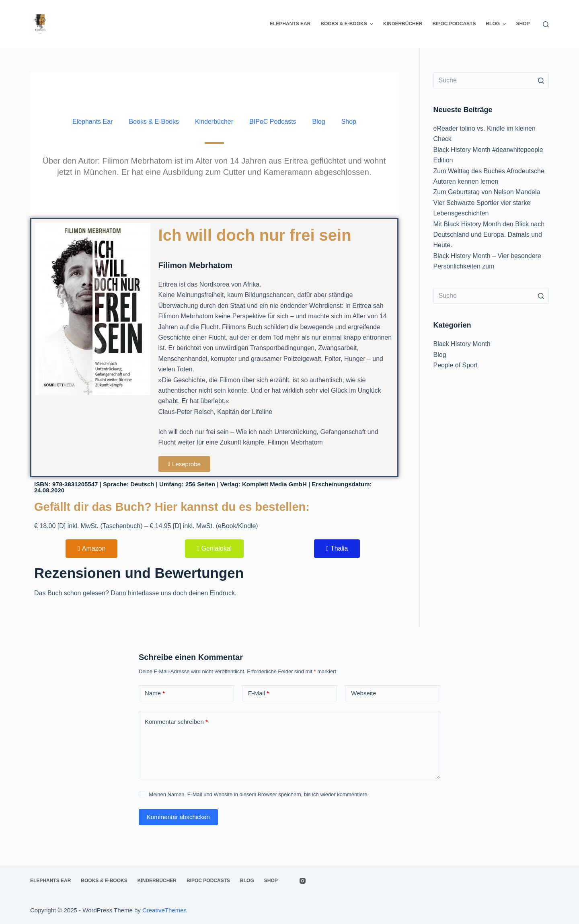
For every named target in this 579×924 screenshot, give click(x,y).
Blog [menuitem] (497, 24)
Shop (349, 122)
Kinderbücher (214, 122)
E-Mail (259, 694)
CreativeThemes (164, 910)
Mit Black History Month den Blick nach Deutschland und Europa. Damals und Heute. (489, 235)
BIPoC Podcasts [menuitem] (454, 24)
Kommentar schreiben (176, 722)
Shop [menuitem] (523, 24)
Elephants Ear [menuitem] (290, 24)
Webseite (363, 693)
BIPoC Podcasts (273, 122)
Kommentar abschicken (178, 817)
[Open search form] (546, 24)
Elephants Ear (93, 122)
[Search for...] (491, 80)
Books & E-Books (154, 122)
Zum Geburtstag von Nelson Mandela (487, 192)
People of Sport (456, 365)
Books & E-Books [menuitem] (348, 24)
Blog (319, 122)
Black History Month (462, 344)
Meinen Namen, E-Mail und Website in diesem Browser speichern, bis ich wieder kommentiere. (259, 794)
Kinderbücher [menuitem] (403, 24)
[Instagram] (303, 881)
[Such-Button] (541, 80)
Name (155, 694)
